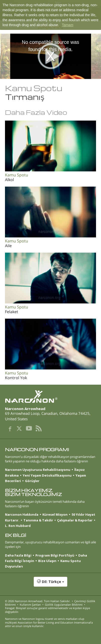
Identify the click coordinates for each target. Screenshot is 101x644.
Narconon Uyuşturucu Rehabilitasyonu (38, 470)
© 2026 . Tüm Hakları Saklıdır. (38, 601)
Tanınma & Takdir (38, 520)
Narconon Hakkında (22, 514)
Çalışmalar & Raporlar (75, 520)
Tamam (68, 25)
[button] (50, 584)
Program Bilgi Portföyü (55, 555)
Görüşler (32, 481)
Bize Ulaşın (47, 561)
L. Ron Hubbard (18, 526)
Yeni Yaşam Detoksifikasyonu (47, 475)
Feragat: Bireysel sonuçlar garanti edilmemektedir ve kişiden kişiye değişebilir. (48, 610)
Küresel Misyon (55, 514)
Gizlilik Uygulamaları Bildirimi (64, 605)
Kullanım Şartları (30, 605)
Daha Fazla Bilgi (18, 555)
